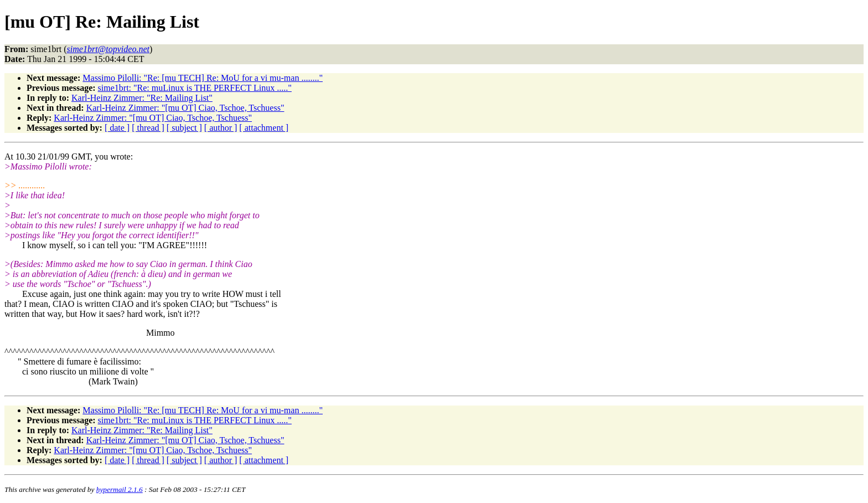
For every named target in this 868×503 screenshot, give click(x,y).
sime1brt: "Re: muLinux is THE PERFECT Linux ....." (195, 88)
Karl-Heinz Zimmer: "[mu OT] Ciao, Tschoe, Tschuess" (185, 108)
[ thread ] (148, 128)
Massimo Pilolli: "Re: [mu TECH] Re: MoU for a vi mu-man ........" (203, 78)
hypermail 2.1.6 (120, 489)
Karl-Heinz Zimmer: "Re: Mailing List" (142, 98)
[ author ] (221, 128)
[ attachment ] (264, 128)
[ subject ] (184, 128)
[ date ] (117, 128)
